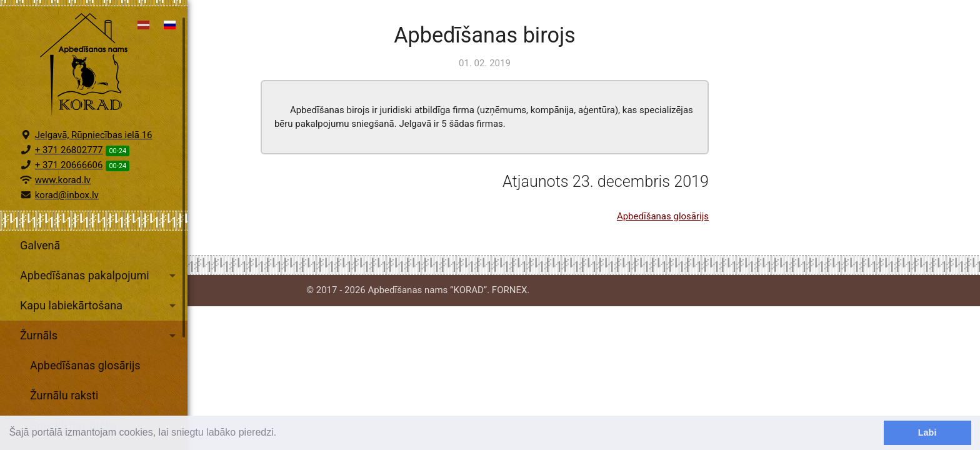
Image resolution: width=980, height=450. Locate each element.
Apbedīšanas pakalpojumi (100, 287)
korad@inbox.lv (67, 206)
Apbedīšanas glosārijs (85, 377)
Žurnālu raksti (64, 407)
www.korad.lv (63, 191)
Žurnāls (100, 347)
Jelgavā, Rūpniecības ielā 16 (94, 146)
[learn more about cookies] (281, 434)
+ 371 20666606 (69, 176)
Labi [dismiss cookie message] (927, 432)
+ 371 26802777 (69, 161)
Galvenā (40, 257)
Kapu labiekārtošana (100, 317)
